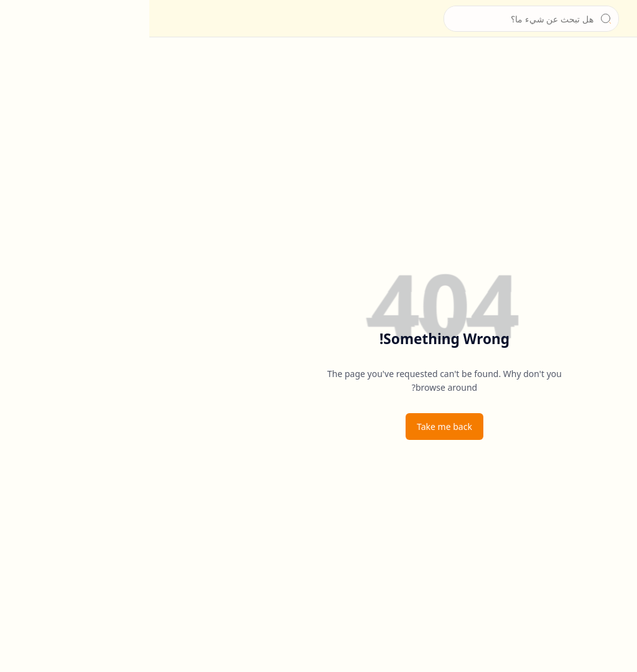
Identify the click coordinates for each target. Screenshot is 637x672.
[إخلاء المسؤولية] (615, 162)
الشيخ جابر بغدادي (535, 19)
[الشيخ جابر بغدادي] (590, 19)
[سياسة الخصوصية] (615, 137)
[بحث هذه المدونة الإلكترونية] (382, 19)
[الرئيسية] (615, 62)
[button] (615, 19)
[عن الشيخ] (615, 87)
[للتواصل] (615, 112)
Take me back (295, 427)
